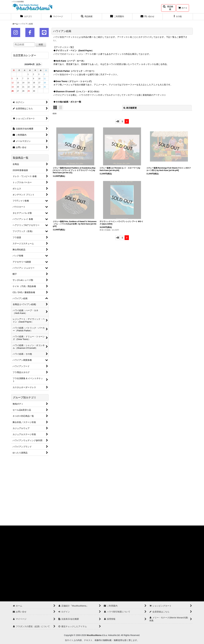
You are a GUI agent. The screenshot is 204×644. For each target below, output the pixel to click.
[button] (168, 8)
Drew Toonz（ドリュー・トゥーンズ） (74, 81)
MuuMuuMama (94, 635)
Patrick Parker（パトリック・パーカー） (75, 71)
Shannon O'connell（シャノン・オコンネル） (78, 91)
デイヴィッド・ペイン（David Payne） (75, 51)
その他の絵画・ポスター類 (68, 102)
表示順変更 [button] (130, 108)
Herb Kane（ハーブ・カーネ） (70, 61)
